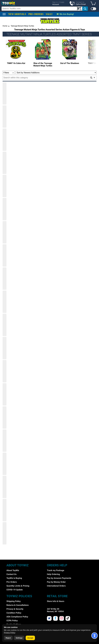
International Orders (56, 586)
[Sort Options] (56, 73)
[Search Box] (42, 9)
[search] (45, 9)
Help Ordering (53, 574)
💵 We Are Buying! (65, 14)
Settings (19, 638)
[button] (94, 4)
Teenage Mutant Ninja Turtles (22, 26)
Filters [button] (9, 73)
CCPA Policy (12, 621)
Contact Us (11, 574)
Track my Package (56, 570)
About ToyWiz (13, 570)
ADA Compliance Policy (17, 617)
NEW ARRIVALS (17, 14)
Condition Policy (14, 613)
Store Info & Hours (56, 601)
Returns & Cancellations (18, 605)
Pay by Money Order (56, 582)
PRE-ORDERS (36, 14)
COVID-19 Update (15, 590)
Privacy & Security (15, 609)
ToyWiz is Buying (14, 578)
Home (5, 26)
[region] (49, 6)
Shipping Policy (14, 601)
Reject (8, 638)
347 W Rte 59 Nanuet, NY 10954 (55, 610)
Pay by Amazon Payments (59, 578)
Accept (30, 638)
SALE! (49, 14)
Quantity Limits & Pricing (18, 586)
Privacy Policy (10, 632)
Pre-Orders (12, 582)
